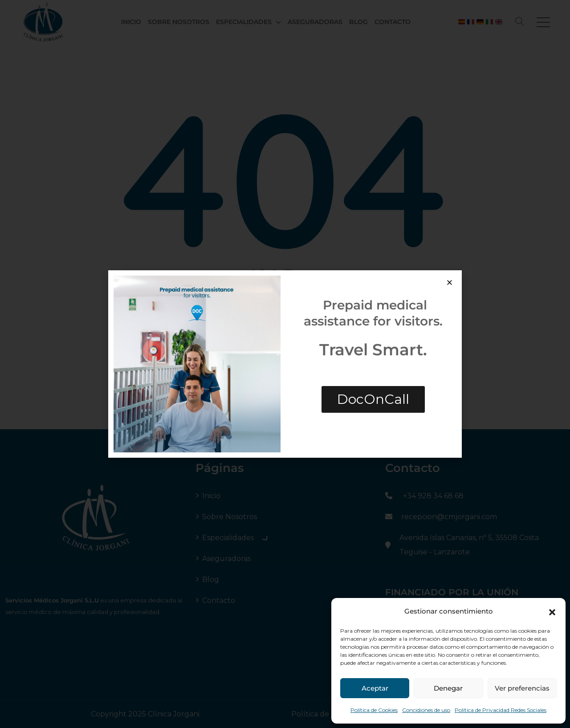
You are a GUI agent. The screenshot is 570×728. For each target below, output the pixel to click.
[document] (285, 364)
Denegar (448, 688)
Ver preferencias (522, 688)
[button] (552, 611)
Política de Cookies (374, 710)
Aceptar (375, 688)
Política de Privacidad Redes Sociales (501, 710)
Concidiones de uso (426, 710)
